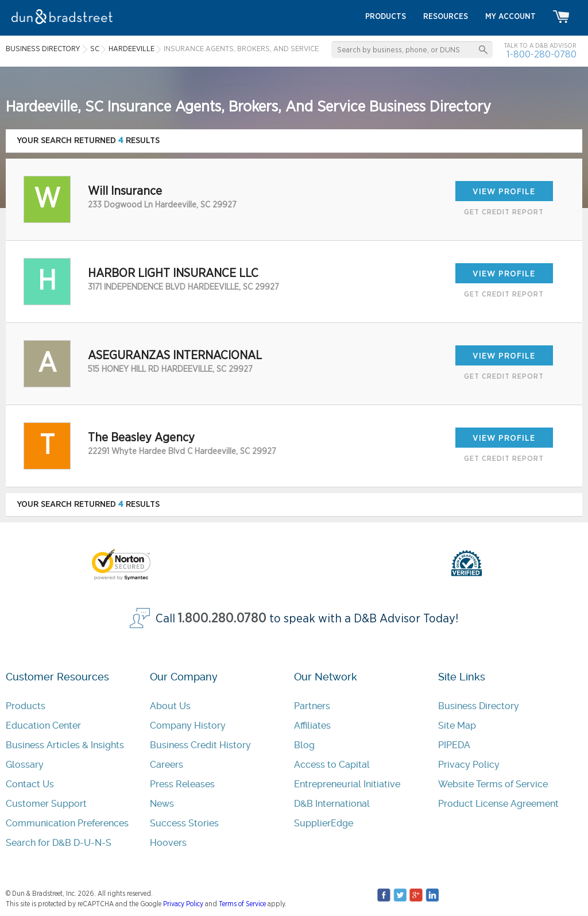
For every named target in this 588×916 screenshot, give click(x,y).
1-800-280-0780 (541, 54)
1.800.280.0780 (222, 619)
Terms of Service (242, 904)
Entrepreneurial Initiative (347, 784)
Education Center (43, 726)
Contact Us (30, 784)
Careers (167, 765)
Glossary (25, 765)
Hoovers (168, 843)
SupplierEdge (324, 823)
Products (26, 706)
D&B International (332, 804)
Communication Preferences (67, 823)
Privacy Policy (469, 765)
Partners (312, 706)
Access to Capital (332, 765)
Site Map (457, 726)
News (162, 804)
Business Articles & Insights (65, 745)
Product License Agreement (498, 804)
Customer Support (46, 804)
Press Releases (182, 784)
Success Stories (184, 823)
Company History (188, 726)
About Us (170, 706)
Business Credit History (200, 745)
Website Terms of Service (493, 784)
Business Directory (479, 706)
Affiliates (312, 726)
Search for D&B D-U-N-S (59, 843)
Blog (304, 745)
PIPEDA (454, 745)
